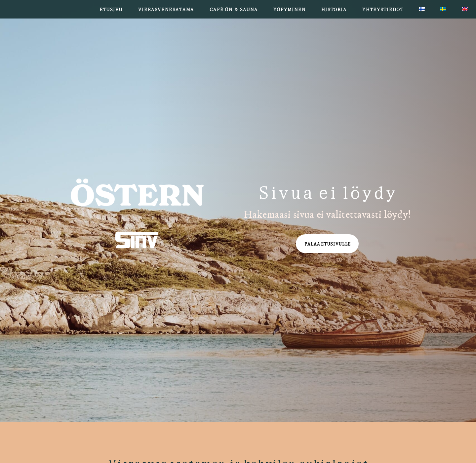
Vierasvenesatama (166, 9)
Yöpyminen (289, 9)
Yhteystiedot (383, 9)
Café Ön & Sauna (233, 9)
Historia (334, 9)
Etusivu (111, 9)
